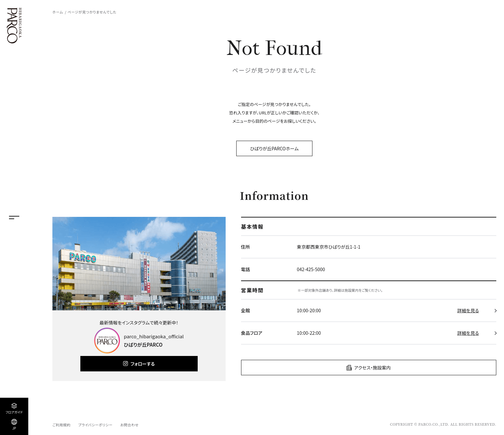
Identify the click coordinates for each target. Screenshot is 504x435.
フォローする (143, 364)
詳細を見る (468, 310)
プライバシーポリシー (95, 425)
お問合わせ (129, 425)
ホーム (58, 12)
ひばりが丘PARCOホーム (274, 148)
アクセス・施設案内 (373, 368)
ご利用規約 (61, 425)
